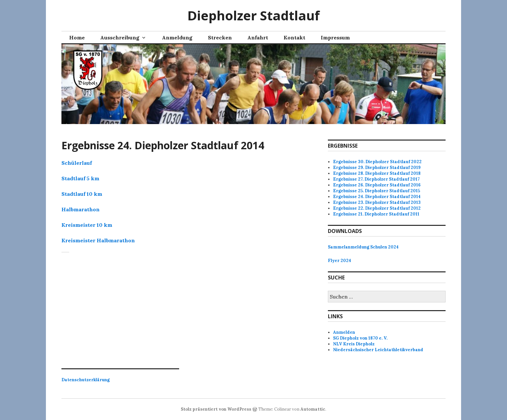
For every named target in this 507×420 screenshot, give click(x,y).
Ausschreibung (120, 37)
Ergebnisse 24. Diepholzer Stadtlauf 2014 (377, 197)
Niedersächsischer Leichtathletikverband (378, 350)
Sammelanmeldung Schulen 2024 (363, 247)
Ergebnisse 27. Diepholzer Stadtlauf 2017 (376, 179)
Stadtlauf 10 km (82, 194)
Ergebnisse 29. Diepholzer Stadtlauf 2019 (377, 168)
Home (77, 37)
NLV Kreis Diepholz (354, 344)
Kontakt (294, 37)
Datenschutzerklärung (86, 380)
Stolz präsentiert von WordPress (216, 409)
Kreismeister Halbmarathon (98, 240)
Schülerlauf (77, 163)
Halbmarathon (81, 209)
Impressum (335, 37)
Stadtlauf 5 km (80, 178)
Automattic (313, 409)
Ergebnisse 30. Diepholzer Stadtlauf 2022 (377, 162)
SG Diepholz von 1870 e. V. (360, 338)
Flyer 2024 (340, 261)
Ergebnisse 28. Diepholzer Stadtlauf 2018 (377, 173)
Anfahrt (258, 37)
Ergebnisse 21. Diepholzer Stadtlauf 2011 (376, 214)
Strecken (220, 37)
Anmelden (344, 332)
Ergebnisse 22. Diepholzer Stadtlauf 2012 (377, 208)
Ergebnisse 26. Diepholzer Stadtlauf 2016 (377, 185)
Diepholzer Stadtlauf (253, 15)
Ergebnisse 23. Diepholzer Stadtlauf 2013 (377, 202)
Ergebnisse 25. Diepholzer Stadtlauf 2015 (377, 191)
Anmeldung (177, 37)
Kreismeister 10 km (87, 225)
